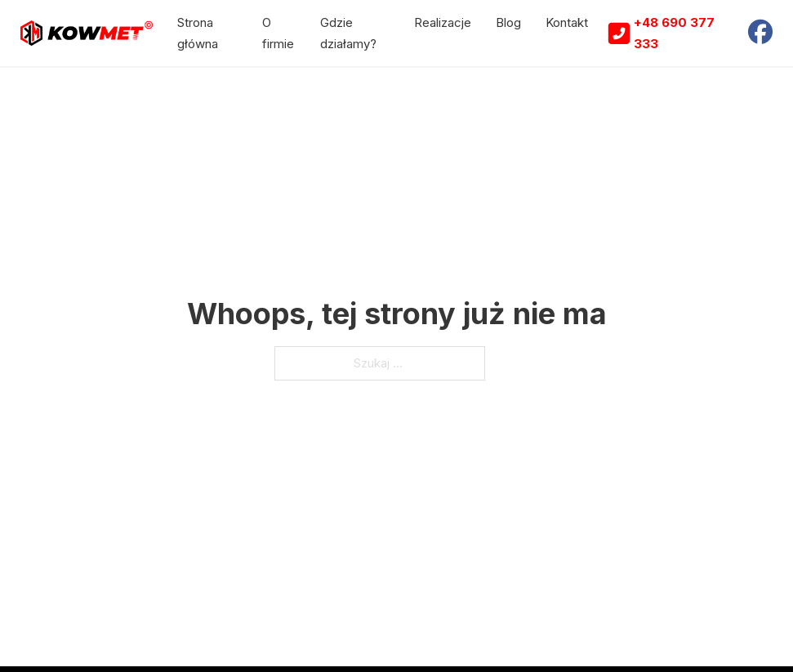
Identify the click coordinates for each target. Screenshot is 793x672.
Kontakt (567, 22)
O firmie (278, 33)
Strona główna (198, 33)
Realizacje (443, 22)
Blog (508, 22)
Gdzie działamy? (348, 33)
